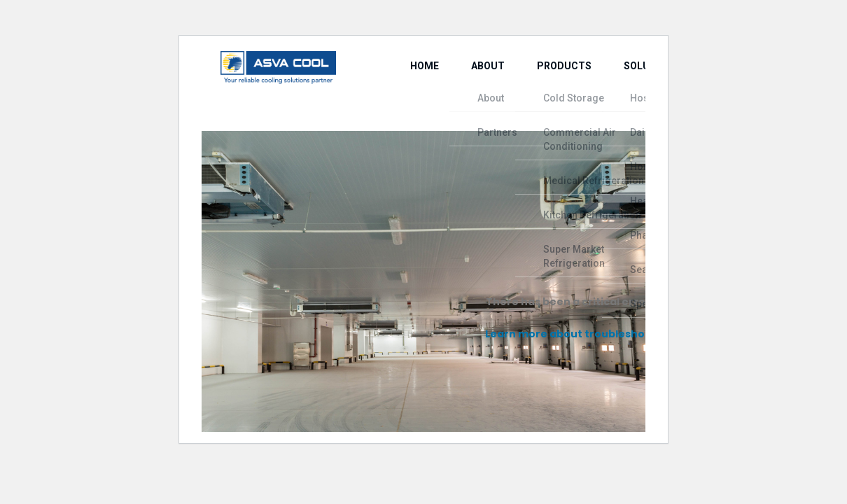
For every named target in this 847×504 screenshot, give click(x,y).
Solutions (590, 85)
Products (517, 85)
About (455, 85)
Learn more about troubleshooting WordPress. (611, 334)
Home (405, 85)
